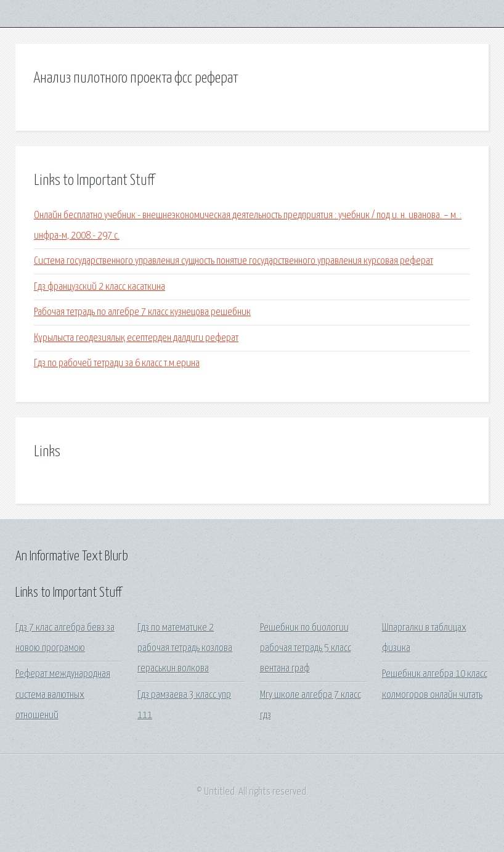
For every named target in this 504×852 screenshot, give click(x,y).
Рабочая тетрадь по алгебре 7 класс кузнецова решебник (142, 312)
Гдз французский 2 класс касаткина (100, 287)
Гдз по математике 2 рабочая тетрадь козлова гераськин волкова (185, 649)
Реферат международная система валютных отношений (63, 695)
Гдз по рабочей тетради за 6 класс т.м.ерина (117, 363)
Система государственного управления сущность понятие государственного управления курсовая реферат (234, 261)
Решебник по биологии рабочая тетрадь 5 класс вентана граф (306, 649)
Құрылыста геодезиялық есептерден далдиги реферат (136, 338)
